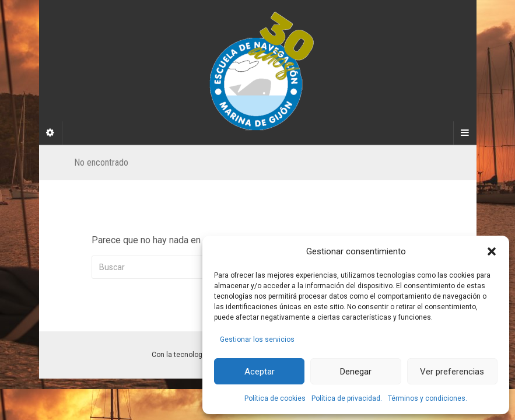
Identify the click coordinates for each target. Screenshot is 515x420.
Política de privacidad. (347, 398)
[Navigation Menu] (465, 133)
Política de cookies (275, 398)
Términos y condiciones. (428, 398)
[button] (492, 251)
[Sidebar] (51, 133)
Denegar (356, 372)
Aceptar (260, 372)
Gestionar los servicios (257, 339)
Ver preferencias (452, 372)
